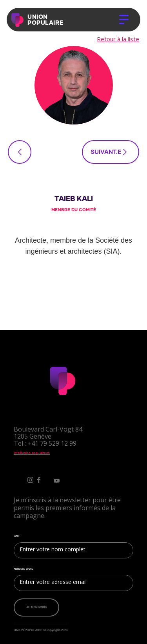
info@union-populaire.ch (32, 453)
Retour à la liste (118, 39)
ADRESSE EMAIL (24, 569)
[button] (124, 20)
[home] (19, 20)
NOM (16, 536)
